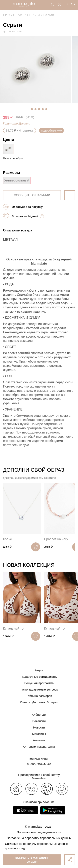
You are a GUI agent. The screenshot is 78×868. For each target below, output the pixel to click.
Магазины (39, 734)
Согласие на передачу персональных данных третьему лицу (37, 846)
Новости (39, 727)
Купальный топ (14, 628)
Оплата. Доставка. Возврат (39, 702)
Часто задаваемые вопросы (39, 689)
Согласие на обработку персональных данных (39, 838)
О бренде (39, 715)
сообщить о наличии (32, 195)
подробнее (51, 130)
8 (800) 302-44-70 (39, 764)
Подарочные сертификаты (39, 677)
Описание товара (18, 230)
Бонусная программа (39, 683)
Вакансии (39, 721)
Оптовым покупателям (39, 747)
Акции (39, 670)
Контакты (39, 740)
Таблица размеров (39, 696)
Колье (7, 539)
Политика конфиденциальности (39, 832)
